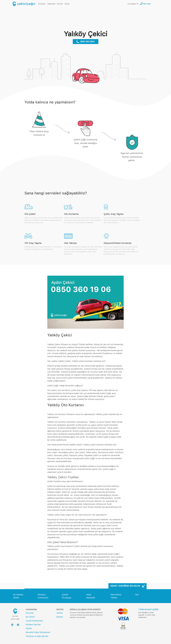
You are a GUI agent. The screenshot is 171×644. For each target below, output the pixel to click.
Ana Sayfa (42, 4)
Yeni (137, 595)
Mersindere (116, 595)
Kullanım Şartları (33, 625)
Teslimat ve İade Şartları (37, 636)
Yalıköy (114, 598)
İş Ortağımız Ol (133, 4)
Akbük (16, 598)
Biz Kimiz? (30, 617)
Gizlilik (29, 628)
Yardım (60, 613)
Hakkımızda (51, 4)
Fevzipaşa (67, 598)
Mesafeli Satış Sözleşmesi (38, 632)
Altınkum (42, 595)
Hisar (89, 595)
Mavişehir (91, 598)
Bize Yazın (147, 4)
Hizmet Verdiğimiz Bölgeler (127, 586)
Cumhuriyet (43, 598)
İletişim (67, 4)
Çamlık (65, 595)
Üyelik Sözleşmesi (34, 621)
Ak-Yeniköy (18, 595)
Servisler (60, 4)
